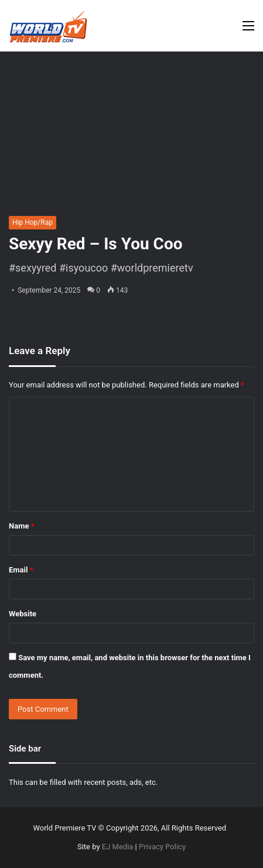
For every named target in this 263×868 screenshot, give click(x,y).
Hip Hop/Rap (33, 222)
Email (21, 570)
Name (22, 526)
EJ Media (118, 847)
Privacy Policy (162, 847)
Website (23, 614)
